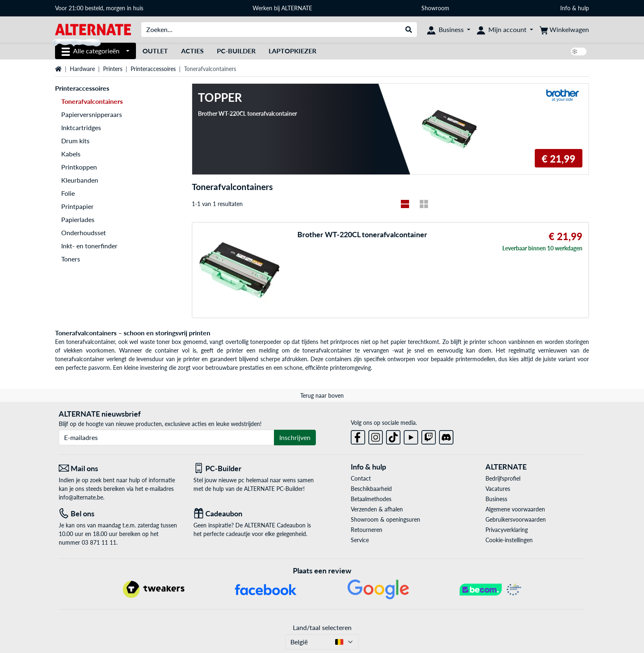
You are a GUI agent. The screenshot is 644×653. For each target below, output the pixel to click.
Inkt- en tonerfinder (89, 246)
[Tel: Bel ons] (120, 514)
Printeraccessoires (153, 69)
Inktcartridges (81, 127)
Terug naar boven (322, 395)
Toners (71, 259)
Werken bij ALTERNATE (282, 8)
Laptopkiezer (292, 51)
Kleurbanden (80, 180)
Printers (113, 69)
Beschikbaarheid (371, 489)
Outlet (155, 51)
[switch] (579, 52)
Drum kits (75, 141)
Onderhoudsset (84, 233)
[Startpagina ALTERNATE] (93, 29)
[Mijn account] (505, 30)
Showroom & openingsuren (385, 519)
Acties (192, 51)
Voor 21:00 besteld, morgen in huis (99, 8)
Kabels (71, 154)
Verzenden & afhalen (377, 509)
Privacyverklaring (507, 530)
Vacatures (498, 489)
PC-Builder (236, 51)
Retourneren (367, 530)
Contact (361, 478)
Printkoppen (79, 167)
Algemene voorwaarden (515, 509)
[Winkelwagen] (564, 30)
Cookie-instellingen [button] (509, 540)
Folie (68, 193)
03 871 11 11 (99, 542)
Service (360, 540)
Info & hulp (575, 8)
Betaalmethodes (371, 499)
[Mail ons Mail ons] (120, 469)
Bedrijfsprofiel (503, 478)
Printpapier (77, 206)
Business (496, 499)
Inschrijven (295, 437)
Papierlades (78, 219)
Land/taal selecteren (322, 627)
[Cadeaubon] (255, 514)
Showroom (436, 8)
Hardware (82, 69)
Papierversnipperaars (92, 114)
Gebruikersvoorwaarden (516, 519)
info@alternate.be (81, 497)
